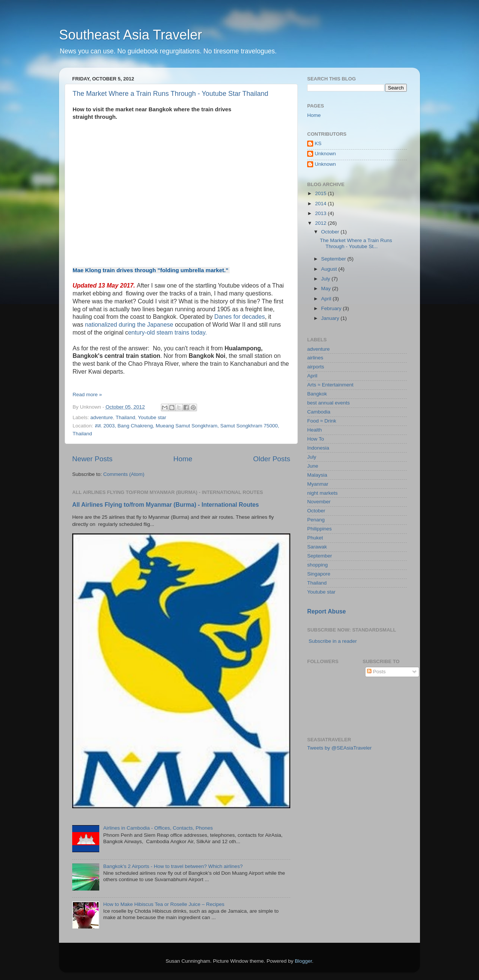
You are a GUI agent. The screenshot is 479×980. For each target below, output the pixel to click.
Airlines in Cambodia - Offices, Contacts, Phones (158, 828)
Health (315, 430)
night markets (322, 493)
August (330, 269)
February (332, 308)
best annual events (328, 403)
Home (183, 459)
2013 (321, 213)
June (313, 466)
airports (316, 367)
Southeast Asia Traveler (130, 35)
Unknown (325, 154)
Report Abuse (327, 611)
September (334, 259)
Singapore (319, 574)
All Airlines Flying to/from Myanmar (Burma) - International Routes (166, 505)
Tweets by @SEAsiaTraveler (340, 748)
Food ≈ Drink (322, 421)
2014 (321, 204)
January (331, 318)
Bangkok (317, 394)
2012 (321, 223)
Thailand (126, 417)
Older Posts (272, 459)
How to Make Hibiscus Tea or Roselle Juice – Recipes (164, 904)
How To (316, 439)
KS (318, 143)
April (327, 299)
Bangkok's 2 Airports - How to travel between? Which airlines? (173, 866)
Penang (316, 520)
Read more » (87, 395)
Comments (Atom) (124, 474)
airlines (315, 358)
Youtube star (152, 417)
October (331, 232)
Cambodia (319, 412)
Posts (376, 672)
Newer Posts (92, 459)
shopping (318, 565)
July (326, 279)
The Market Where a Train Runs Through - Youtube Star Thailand (171, 94)
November (319, 502)
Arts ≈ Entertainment (330, 385)
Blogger (303, 961)
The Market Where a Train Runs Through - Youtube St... (356, 243)
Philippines (319, 529)
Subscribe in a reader (333, 641)
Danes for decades (239, 317)
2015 (321, 193)
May (327, 289)
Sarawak (317, 547)
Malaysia (317, 475)
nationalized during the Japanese (130, 325)
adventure (102, 417)
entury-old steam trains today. (168, 332)
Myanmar (318, 484)
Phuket (315, 538)
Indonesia (318, 448)
